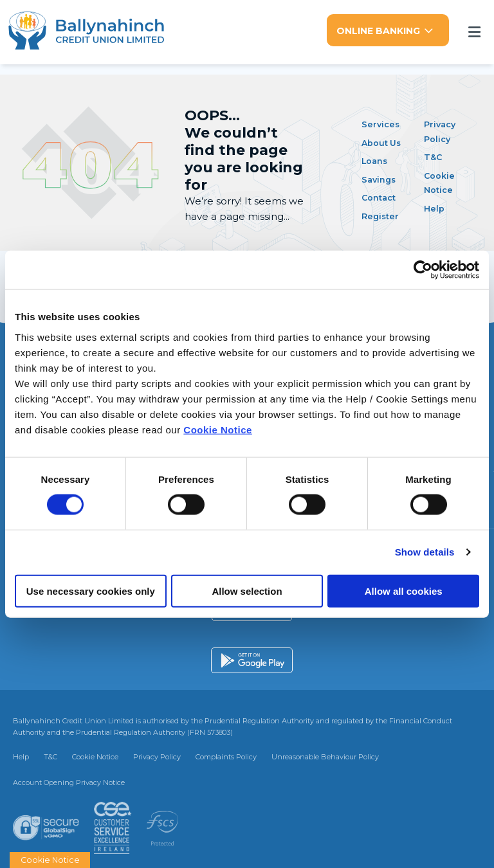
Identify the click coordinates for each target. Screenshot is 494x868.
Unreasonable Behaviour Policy (325, 755)
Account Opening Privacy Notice (69, 781)
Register (383, 214)
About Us (384, 140)
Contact (381, 196)
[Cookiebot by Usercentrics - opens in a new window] (423, 270)
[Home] (92, 32)
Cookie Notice (218, 429)
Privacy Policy (157, 755)
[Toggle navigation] (474, 31)
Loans (376, 159)
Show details (425, 552)
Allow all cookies (404, 591)
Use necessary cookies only (91, 591)
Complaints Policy (226, 755)
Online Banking (378, 31)
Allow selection (247, 591)
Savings (381, 177)
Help (435, 206)
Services (383, 122)
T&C (435, 155)
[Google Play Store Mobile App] (252, 659)
